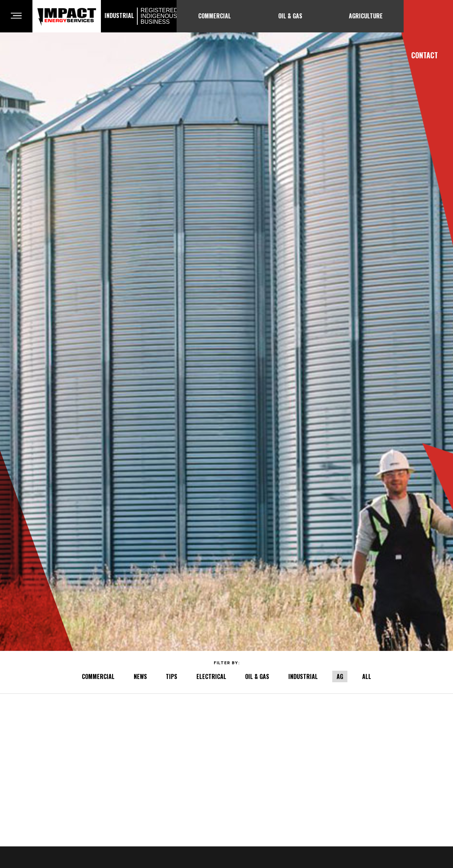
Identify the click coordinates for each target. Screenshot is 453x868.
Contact (425, 55)
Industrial (139, 16)
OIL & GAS (257, 676)
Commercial (215, 16)
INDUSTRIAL (303, 676)
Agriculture (366, 16)
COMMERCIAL (98, 676)
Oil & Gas (290, 16)
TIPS (172, 676)
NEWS (140, 676)
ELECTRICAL (211, 676)
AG (340, 676)
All (367, 676)
